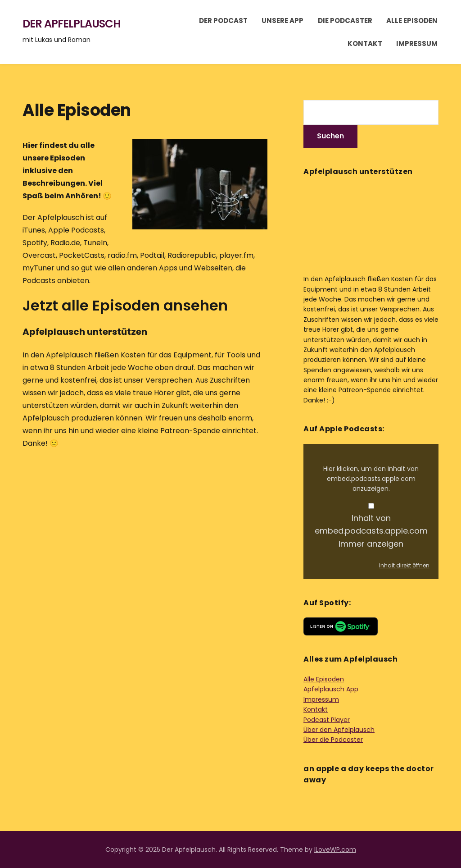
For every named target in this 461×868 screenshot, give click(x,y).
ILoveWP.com (335, 850)
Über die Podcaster (333, 740)
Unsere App (282, 21)
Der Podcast (223, 21)
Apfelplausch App (331, 689)
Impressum (417, 43)
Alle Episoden (412, 21)
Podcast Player (327, 720)
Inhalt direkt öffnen (404, 566)
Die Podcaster (345, 21)
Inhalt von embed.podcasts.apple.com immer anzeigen (371, 531)
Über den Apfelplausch (339, 730)
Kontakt (365, 43)
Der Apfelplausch (72, 24)
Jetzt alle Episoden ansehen (125, 305)
